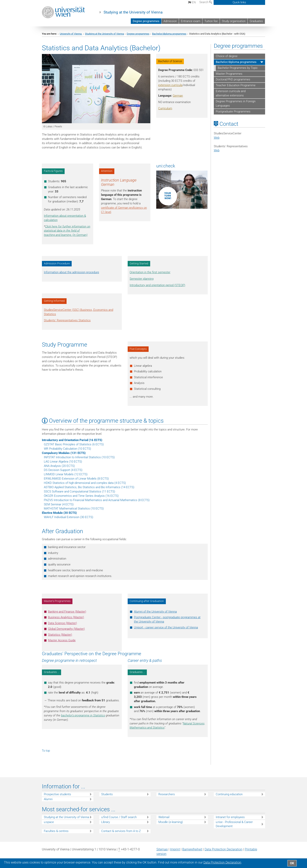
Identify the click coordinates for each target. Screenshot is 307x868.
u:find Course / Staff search (119, 817)
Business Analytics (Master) (66, 617)
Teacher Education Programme (236, 85)
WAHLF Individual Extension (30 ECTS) (69, 517)
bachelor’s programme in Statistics (83, 715)
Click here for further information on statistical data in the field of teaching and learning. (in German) (67, 231)
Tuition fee (211, 21)
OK (292, 863)
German (178, 96)
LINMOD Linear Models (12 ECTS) (66, 474)
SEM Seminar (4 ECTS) (59, 504)
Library (106, 822)
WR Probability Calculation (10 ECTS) (67, 449)
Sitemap (162, 849)
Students (107, 794)
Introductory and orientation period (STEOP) (157, 285)
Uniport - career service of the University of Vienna (166, 627)
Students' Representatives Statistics (67, 320)
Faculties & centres (56, 831)
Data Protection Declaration (223, 849)
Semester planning (142, 279)
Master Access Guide (62, 640)
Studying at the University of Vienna (133, 12)
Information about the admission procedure (71, 272)
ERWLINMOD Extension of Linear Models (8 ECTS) (76, 479)
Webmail (164, 817)
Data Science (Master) (62, 623)
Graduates (256, 21)
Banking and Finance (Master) (67, 612)
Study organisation (234, 21)
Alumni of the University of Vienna (155, 612)
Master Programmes (229, 74)
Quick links (239, 2)
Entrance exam (191, 21)
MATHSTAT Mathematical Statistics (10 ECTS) (74, 509)
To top (46, 751)
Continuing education (229, 794)
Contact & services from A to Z (121, 831)
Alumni (48, 799)
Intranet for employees (230, 817)
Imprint (175, 849)
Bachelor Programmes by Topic (238, 68)
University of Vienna (71, 34)
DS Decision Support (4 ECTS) (63, 470)
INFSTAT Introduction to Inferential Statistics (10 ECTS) (79, 457)
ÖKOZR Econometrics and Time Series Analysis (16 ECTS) (81, 496)
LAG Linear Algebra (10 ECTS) (63, 462)
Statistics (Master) (60, 635)
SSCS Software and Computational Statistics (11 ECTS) (79, 492)
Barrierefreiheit (192, 849)
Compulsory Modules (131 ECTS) (64, 453)
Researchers (167, 794)
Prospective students (57, 794)
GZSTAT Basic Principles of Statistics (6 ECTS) (74, 444)
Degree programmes (146, 21)
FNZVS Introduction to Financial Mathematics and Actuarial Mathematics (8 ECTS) (97, 500)
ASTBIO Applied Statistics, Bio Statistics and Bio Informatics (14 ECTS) (89, 487)
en (192, 2)
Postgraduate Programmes (233, 111)
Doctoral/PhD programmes (233, 79)
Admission (170, 21)
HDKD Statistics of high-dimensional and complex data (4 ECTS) (85, 483)
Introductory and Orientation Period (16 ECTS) (72, 440)
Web (217, 138)
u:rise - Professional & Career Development (234, 824)
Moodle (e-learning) (171, 822)
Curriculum (165, 108)
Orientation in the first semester (150, 272)
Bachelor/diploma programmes (169, 34)
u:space (49, 822)
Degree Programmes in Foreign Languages (236, 103)
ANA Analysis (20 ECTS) (59, 466)
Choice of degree (227, 56)
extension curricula (170, 85)
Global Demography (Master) (66, 629)
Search (206, 2)
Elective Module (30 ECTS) (59, 513)
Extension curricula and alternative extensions (231, 93)
